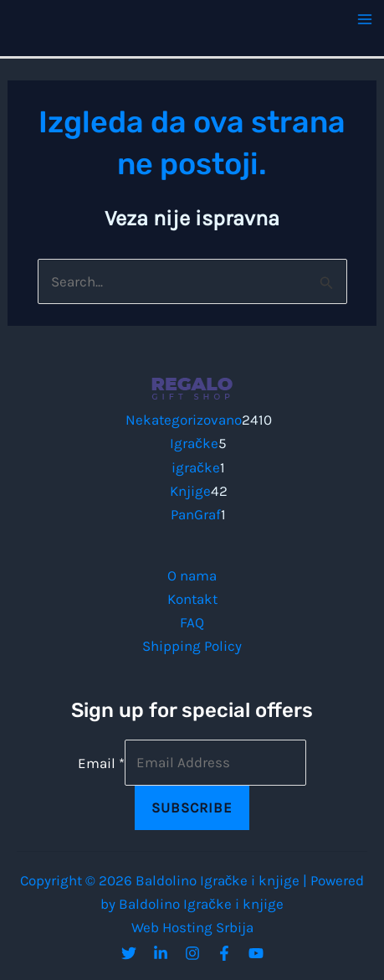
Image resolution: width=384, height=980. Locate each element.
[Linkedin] (161, 953)
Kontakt (192, 599)
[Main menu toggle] (366, 19)
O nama (192, 575)
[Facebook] (224, 953)
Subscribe (192, 807)
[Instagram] (192, 953)
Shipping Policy (192, 646)
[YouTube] (256, 953)
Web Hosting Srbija (192, 927)
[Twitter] (129, 953)
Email (101, 762)
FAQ (192, 622)
